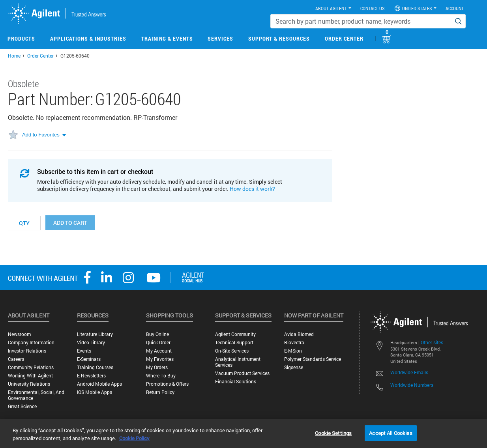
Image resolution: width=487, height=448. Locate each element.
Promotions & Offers (167, 384)
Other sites (432, 342)
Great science (22, 406)
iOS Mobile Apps (95, 392)
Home (14, 56)
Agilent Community (235, 334)
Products (21, 38)
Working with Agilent (30, 376)
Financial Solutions (236, 382)
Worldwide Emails (409, 372)
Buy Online (157, 334)
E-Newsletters (91, 376)
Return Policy (160, 392)
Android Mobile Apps (99, 384)
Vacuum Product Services (242, 373)
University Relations (29, 384)
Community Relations (31, 367)
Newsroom (19, 334)
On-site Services (232, 351)
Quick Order (158, 343)
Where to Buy (161, 376)
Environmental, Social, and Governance (36, 395)
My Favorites (160, 359)
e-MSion (293, 351)
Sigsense (294, 367)
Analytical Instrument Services (238, 362)
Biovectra (294, 343)
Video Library (91, 343)
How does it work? (252, 189)
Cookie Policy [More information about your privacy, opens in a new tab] (134, 438)
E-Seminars (89, 359)
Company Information (31, 343)
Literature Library (95, 334)
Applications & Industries (88, 38)
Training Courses (95, 367)
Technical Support (234, 343)
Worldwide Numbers (412, 385)
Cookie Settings (333, 433)
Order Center (344, 38)
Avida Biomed (299, 334)
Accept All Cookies (391, 433)
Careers (16, 359)
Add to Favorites (41, 135)
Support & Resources (279, 38)
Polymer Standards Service (313, 359)
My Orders (157, 367)
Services (220, 38)
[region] (243, 433)
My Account (159, 351)
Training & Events (167, 38)
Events (84, 351)
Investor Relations (27, 351)
